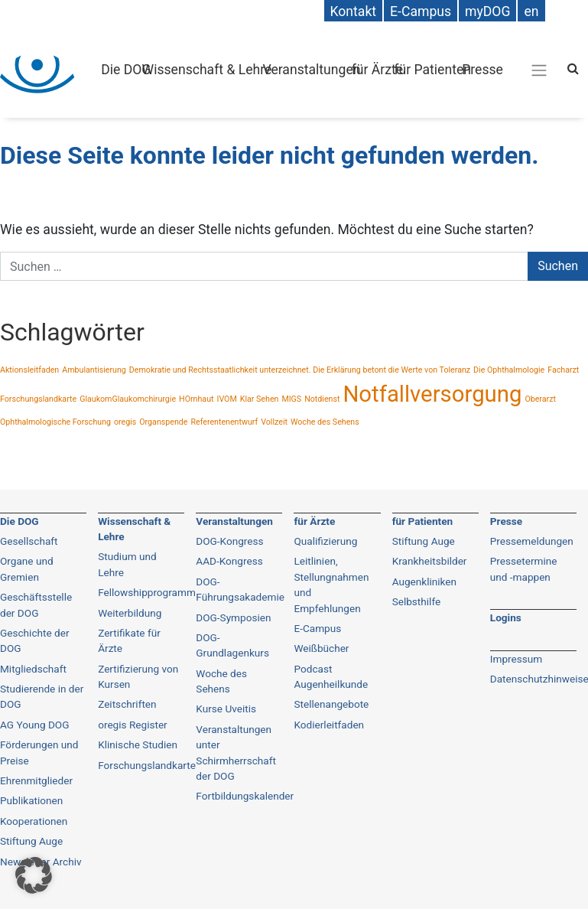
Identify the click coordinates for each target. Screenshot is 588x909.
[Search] (573, 68)
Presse (482, 70)
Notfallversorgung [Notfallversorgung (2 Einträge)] (432, 394)
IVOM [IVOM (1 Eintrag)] (226, 399)
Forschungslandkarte (147, 765)
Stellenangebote (331, 704)
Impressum (516, 659)
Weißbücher (321, 648)
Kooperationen (34, 821)
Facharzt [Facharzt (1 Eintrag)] (563, 370)
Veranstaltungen (312, 70)
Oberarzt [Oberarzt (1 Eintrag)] (540, 399)
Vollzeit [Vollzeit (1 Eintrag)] (274, 422)
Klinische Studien (138, 744)
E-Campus (317, 628)
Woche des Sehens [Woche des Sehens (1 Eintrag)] (325, 422)
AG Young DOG (34, 725)
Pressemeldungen (532, 541)
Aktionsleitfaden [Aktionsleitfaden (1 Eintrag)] (29, 370)
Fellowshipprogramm (147, 592)
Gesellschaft (29, 541)
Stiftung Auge (424, 541)
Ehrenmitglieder (36, 780)
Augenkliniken (424, 582)
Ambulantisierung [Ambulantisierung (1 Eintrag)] (94, 370)
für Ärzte (377, 70)
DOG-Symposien (233, 617)
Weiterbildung (130, 613)
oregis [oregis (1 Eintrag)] (125, 422)
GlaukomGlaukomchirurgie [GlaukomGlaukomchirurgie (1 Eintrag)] (128, 399)
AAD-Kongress (229, 561)
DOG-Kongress (229, 541)
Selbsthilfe (417, 601)
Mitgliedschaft (33, 669)
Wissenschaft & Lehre (207, 70)
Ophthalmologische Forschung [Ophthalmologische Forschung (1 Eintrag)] (55, 422)
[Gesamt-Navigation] (539, 70)
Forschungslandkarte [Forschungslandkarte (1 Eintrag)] (38, 399)
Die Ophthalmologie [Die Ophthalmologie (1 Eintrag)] (509, 370)
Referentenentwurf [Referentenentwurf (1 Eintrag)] (224, 422)
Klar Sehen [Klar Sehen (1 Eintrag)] (260, 399)
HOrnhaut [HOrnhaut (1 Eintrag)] (196, 399)
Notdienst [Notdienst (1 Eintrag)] (322, 399)
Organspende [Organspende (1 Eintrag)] (163, 422)
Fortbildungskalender (245, 796)
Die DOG (126, 70)
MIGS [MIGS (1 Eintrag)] (291, 399)
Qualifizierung (325, 541)
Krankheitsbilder (430, 561)
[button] (34, 875)
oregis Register (133, 725)
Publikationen (31, 800)
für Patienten (432, 70)
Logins (506, 617)
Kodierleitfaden (329, 725)
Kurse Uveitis (226, 709)
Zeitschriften (127, 704)
